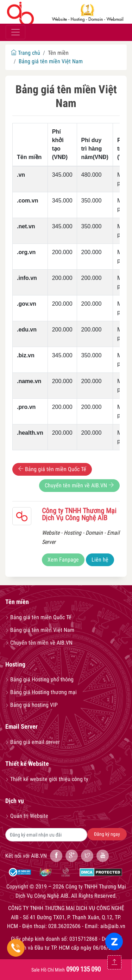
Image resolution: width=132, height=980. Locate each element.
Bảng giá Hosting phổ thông (39, 679)
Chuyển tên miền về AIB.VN (79, 485)
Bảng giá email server (33, 742)
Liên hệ (100, 560)
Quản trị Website (27, 816)
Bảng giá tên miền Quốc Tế (52, 469)
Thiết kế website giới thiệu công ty (47, 779)
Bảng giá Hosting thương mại (41, 692)
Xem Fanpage (63, 560)
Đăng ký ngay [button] (107, 834)
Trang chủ (26, 53)
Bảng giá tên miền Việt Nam (51, 61)
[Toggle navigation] (15, 32)
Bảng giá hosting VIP (32, 705)
